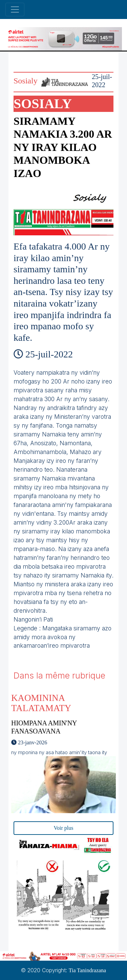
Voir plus (64, 828)
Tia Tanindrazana (87, 970)
